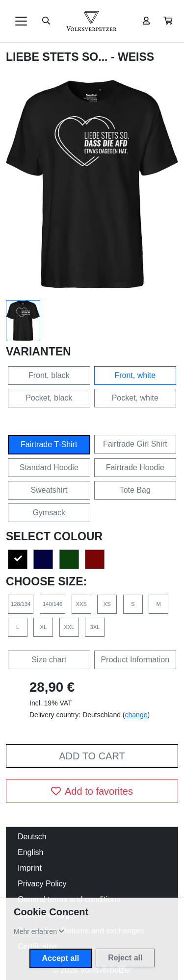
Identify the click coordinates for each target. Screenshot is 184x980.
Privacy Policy (42, 884)
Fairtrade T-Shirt (49, 444)
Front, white (135, 375)
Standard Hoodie (49, 467)
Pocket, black (49, 398)
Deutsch (32, 837)
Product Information (135, 660)
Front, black (49, 375)
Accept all (61, 958)
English (30, 852)
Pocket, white (135, 398)
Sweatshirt (49, 490)
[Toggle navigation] (21, 21)
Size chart (49, 660)
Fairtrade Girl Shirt (135, 444)
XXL (69, 627)
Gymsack (49, 513)
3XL (95, 627)
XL (44, 627)
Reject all (125, 958)
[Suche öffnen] (46, 21)
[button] (168, 21)
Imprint (30, 868)
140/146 (53, 604)
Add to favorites (92, 791)
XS (107, 604)
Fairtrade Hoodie (135, 467)
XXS (81, 604)
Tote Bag (135, 490)
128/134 (21, 604)
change (136, 715)
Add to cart (92, 756)
